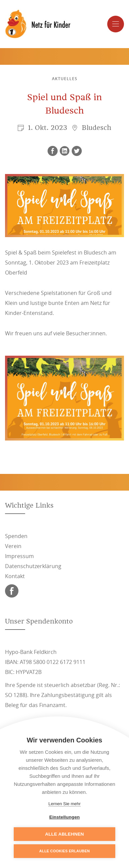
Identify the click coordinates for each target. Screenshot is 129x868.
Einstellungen (64, 817)
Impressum (19, 556)
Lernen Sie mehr (64, 804)
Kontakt (15, 576)
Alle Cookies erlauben (64, 851)
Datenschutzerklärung (33, 566)
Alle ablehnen (64, 834)
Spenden (16, 536)
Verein (13, 546)
